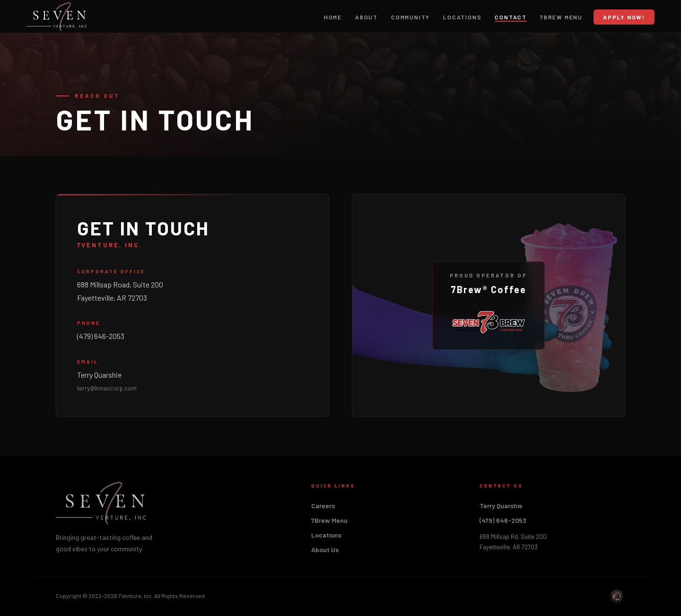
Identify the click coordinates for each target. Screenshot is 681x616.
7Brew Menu (561, 17)
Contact (511, 17)
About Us (325, 550)
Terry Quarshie (99, 375)
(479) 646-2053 (101, 336)
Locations (462, 17)
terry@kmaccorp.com (107, 388)
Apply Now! (624, 17)
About (367, 17)
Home (333, 17)
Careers (323, 506)
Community (410, 17)
